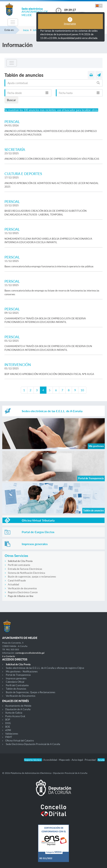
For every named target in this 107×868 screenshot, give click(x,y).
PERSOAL (12, 122)
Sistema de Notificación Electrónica (26, 573)
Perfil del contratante (19, 565)
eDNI (8, 730)
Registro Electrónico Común (23, 592)
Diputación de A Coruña (18, 709)
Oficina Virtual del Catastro (19, 741)
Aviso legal (77, 760)
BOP (8, 720)
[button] (99, 6)
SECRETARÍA (15, 149)
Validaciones (12, 734)
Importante (70, 24)
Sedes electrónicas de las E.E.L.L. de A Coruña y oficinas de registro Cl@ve (45, 668)
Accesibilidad (50, 760)
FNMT (9, 737)
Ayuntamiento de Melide (18, 706)
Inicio (26, 30)
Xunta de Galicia (14, 713)
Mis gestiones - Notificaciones (22, 671)
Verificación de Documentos (21, 696)
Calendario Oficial (15, 682)
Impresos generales (16, 678)
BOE (8, 727)
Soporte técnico (33, 760)
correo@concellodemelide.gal (30, 653)
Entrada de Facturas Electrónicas (25, 569)
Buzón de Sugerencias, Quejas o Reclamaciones (31, 692)
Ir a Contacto (9, 656)
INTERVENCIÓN (18, 365)
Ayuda (101, 760)
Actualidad (13, 584)
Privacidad (90, 760)
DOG (8, 723)
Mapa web (65, 760)
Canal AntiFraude (17, 580)
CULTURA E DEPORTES (23, 174)
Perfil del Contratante (17, 685)
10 (82, 390)
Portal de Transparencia (18, 675)
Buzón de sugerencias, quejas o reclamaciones (32, 577)
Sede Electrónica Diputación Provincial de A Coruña (33, 744)
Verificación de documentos (22, 588)
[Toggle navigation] (13, 22)
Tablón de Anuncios (16, 689)
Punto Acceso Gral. (15, 716)
